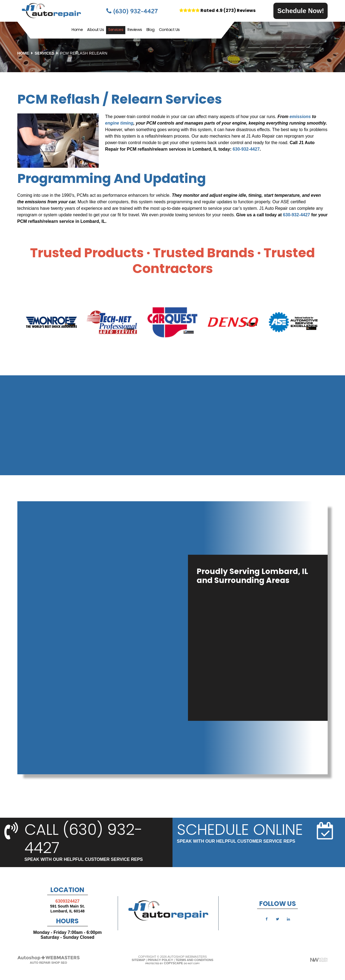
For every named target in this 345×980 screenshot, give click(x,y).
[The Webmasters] (49, 959)
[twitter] (277, 919)
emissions (300, 117)
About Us (95, 30)
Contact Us (169, 30)
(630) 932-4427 (132, 11)
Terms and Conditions (194, 960)
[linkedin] (289, 919)
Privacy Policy (160, 960)
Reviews (135, 30)
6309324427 (67, 901)
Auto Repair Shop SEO (48, 963)
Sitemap (139, 960)
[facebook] (267, 919)
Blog (151, 30)
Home (77, 30)
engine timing (119, 123)
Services (116, 30)
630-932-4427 (246, 149)
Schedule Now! (301, 11)
